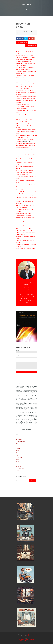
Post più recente (22, 42)
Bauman (18, 388)
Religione (35, 418)
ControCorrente (19, 390)
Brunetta (27, 388)
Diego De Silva (34, 390)
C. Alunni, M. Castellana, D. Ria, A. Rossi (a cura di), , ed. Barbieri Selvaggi (26, 60)
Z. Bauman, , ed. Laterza (25, 81)
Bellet (21, 388)
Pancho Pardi (25, 414)
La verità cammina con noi (32, 406)
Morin (17, 413)
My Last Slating (25, 413)
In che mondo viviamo (33, 402)
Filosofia (34, 395)
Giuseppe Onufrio (19, 400)
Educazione (18, 394)
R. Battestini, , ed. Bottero (24, 79)
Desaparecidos (29, 390)
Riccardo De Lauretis (20, 419)
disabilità (27, 391)
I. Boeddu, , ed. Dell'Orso (26, 98)
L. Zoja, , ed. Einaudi (26, 248)
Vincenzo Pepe (19, 424)
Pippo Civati (19, 417)
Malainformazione (19, 410)
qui (22, 141)
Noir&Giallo (33, 412)
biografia (24, 388)
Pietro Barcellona (34, 415)
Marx (27, 410)
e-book (30, 393)
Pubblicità (23, 418)
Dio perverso (18, 392)
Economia (35, 393)
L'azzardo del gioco (29, 403)
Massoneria (21, 411)
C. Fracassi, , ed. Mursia (26, 130)
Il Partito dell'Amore (33, 401)
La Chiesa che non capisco (27, 405)
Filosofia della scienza (21, 397)
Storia (24, 422)
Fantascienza (28, 396)
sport (36, 421)
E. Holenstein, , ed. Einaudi (26, 143)
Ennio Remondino (24, 394)
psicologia (19, 418)
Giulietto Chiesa (26, 398)
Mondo (36, 411)
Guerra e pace (32, 400)
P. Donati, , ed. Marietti (26, 118)
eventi (17, 396)
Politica (35, 417)
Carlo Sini (23, 389)
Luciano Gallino (29, 409)
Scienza (32, 419)
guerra (28, 400)
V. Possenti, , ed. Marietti (26, 196)
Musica (20, 413)
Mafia (36, 408)
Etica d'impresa (34, 394)
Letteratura (26, 407)
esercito (29, 394)
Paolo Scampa (35, 414)
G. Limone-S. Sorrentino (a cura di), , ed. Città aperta (26, 155)
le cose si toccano (20, 407)
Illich (21, 402)
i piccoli (22, 401)
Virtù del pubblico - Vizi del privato (28, 424)
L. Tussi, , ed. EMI (21, 235)
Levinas (33, 407)
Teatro (27, 422)
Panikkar (30, 414)
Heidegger (18, 401)
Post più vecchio (31, 45)
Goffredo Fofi (24, 400)
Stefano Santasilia (19, 422)
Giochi (22, 398)
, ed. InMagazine (25, 56)
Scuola (35, 419)
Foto (28, 397)
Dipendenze (23, 391)
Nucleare (21, 414)
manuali (24, 410)
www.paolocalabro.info (24, 637)
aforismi (17, 386)
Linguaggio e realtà (23, 408)
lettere (31, 407)
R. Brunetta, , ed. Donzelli (23, 104)
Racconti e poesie (29, 418)
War (20, 425)
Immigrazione (25, 402)
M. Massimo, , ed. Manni (25, 170)
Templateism (29, 636)
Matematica (25, 411)
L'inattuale (27, 4)
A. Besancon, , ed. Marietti (26, 96)
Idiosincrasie (26, 401)
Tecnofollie (30, 422)
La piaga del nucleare (23, 406)
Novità (17, 414)
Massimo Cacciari (31, 410)
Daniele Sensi (24, 390)
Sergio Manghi (28, 421)
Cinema (26, 389)
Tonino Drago (35, 422)
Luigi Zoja (33, 409)
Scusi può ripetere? (21, 421)
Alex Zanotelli (22, 386)
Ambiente (31, 386)
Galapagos (35, 397)
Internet (24, 403)
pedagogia (28, 415)
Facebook (22, 396)
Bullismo (31, 388)
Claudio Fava (29, 389)
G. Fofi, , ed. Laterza (26, 124)
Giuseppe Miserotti (33, 398)
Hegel (36, 400)
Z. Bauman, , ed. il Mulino (25, 91)
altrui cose (27, 386)
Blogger (29, 430)
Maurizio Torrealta (31, 411)
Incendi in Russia (19, 403)
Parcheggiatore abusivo (21, 415)
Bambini (35, 386)
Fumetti (31, 397)
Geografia (18, 398)
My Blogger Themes (31, 635)
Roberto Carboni (27, 419)
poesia (31, 417)
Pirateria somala (25, 417)
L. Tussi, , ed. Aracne (25, 231)
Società (32, 421)
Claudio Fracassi (34, 389)
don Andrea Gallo (31, 392)
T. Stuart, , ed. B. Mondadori (24, 229)
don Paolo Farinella (23, 393)
